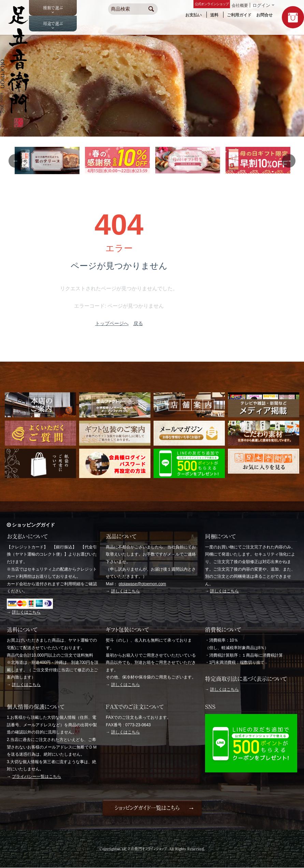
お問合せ (264, 15)
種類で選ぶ (53, 8)
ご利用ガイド (239, 15)
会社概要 (240, 5)
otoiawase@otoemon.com (142, 584)
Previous (15, 161)
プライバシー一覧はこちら (37, 776)
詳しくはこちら (26, 612)
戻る (138, 323)
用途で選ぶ (53, 24)
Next (289, 161)
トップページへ (112, 323)
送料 (214, 15)
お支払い (193, 15)
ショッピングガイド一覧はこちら (147, 808)
